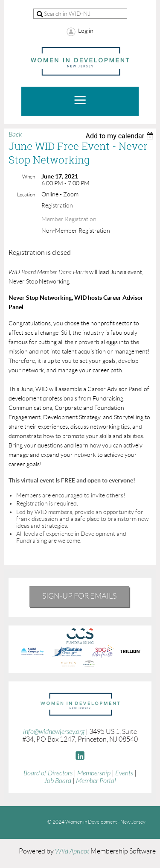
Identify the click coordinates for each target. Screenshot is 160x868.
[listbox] (121, 136)
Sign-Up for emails (79, 596)
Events (124, 773)
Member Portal (96, 781)
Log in (86, 31)
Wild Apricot (72, 851)
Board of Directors (48, 773)
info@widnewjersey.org (54, 732)
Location (26, 194)
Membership (94, 773)
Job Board (58, 781)
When (29, 177)
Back (15, 134)
